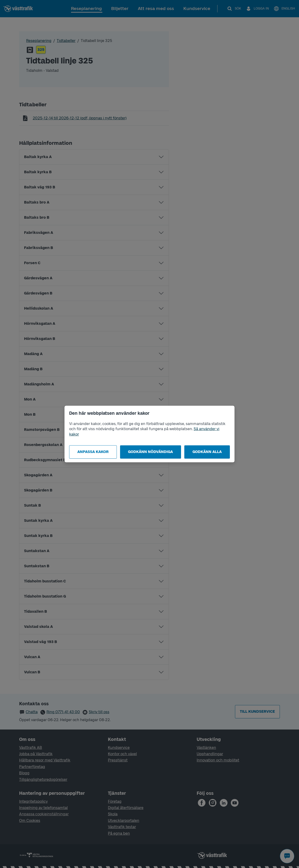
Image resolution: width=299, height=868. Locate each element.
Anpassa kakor (93, 452)
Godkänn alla (207, 452)
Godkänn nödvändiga (150, 452)
